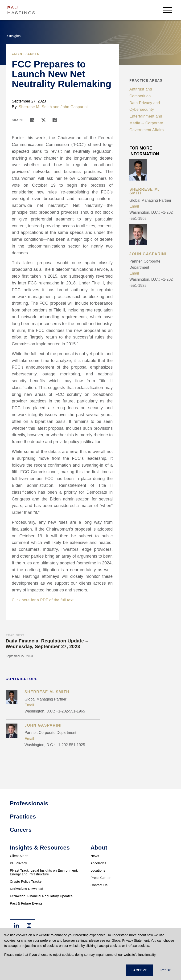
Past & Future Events (26, 903)
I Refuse (165, 970)
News (95, 856)
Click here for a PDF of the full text (43, 600)
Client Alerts (25, 54)
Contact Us (99, 885)
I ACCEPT (139, 970)
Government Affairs (147, 130)
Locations (98, 870)
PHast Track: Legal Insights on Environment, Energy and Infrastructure (44, 872)
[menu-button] (168, 10)
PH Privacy (18, 863)
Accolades (98, 863)
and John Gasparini (70, 107)
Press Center (101, 878)
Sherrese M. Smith (35, 107)
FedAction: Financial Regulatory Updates (41, 896)
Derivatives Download (27, 889)
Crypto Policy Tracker (26, 882)
